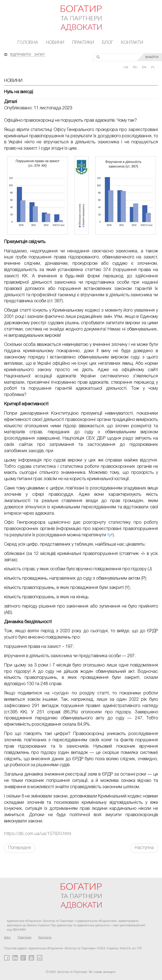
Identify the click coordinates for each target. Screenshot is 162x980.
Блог (107, 43)
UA (126, 67)
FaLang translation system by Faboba (17, 862)
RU (136, 67)
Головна (28, 43)
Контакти (132, 43)
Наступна (144, 848)
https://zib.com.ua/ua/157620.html (38, 834)
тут (110, 535)
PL (153, 67)
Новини (55, 43)
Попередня (20, 848)
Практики (83, 43)
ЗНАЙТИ (152, 57)
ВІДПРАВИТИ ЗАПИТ (28, 54)
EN (145, 67)
